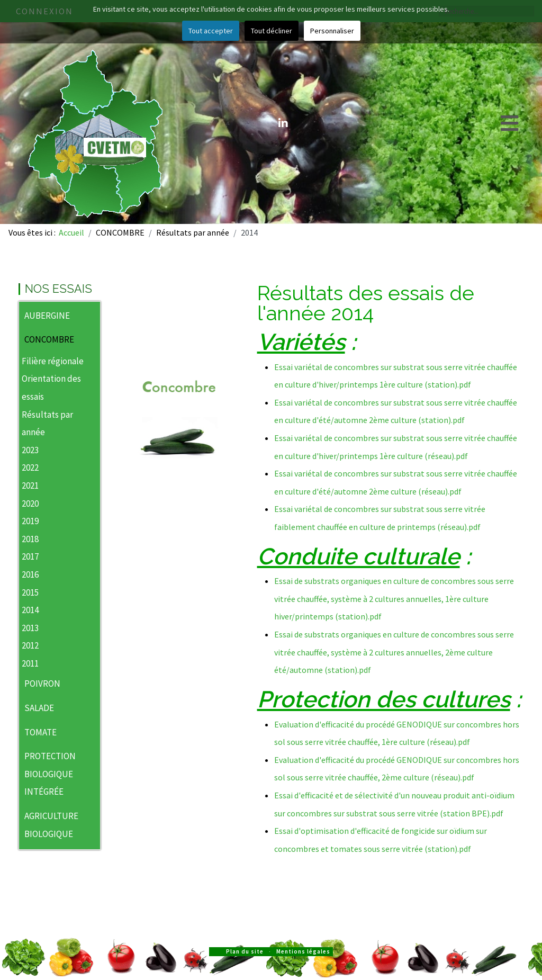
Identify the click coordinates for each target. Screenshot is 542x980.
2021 (30, 485)
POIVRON (42, 684)
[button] (92, 317)
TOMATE (40, 732)
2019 (30, 521)
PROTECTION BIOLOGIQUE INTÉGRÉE (50, 774)
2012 (30, 645)
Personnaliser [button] (332, 31)
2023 (30, 450)
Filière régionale (53, 361)
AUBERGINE (47, 316)
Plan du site (245, 951)
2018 (30, 539)
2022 (30, 467)
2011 (30, 663)
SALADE (39, 708)
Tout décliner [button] (272, 31)
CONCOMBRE (49, 339)
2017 (30, 556)
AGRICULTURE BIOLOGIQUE (51, 825)
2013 (30, 628)
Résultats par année (47, 424)
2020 (30, 504)
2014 (30, 610)
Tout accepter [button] (211, 31)
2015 (30, 592)
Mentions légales (303, 951)
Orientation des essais (51, 388)
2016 (30, 574)
